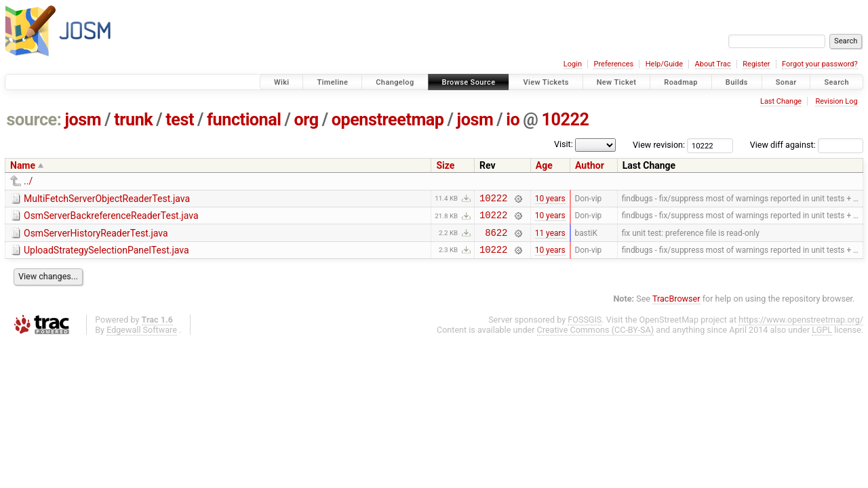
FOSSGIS (585, 328)
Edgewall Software (142, 338)
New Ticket (617, 82)
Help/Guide (664, 64)
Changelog (395, 82)
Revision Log (836, 101)
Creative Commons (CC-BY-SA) (596, 338)
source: (34, 120)
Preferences (613, 64)
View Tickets (546, 82)
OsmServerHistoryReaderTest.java (96, 237)
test (180, 120)
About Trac (713, 64)
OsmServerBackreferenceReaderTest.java (111, 218)
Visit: (564, 144)
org (307, 120)
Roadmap (681, 82)
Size (445, 165)
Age (544, 165)
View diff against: (807, 145)
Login (573, 64)
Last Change (781, 101)
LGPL (822, 338)
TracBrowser (676, 307)
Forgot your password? (820, 64)
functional (244, 120)
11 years (550, 238)
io (513, 120)
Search (836, 82)
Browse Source (469, 82)
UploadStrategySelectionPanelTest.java (106, 256)
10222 (565, 120)
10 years (550, 199)
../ (28, 181)
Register (756, 64)
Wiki (282, 82)
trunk (133, 120)
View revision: (659, 145)
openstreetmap (388, 120)
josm (83, 120)
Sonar (786, 82)
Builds (737, 82)
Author (590, 165)
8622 (496, 238)
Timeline (332, 82)
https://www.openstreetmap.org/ (801, 328)
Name (23, 165)
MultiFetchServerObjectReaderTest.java (107, 199)
